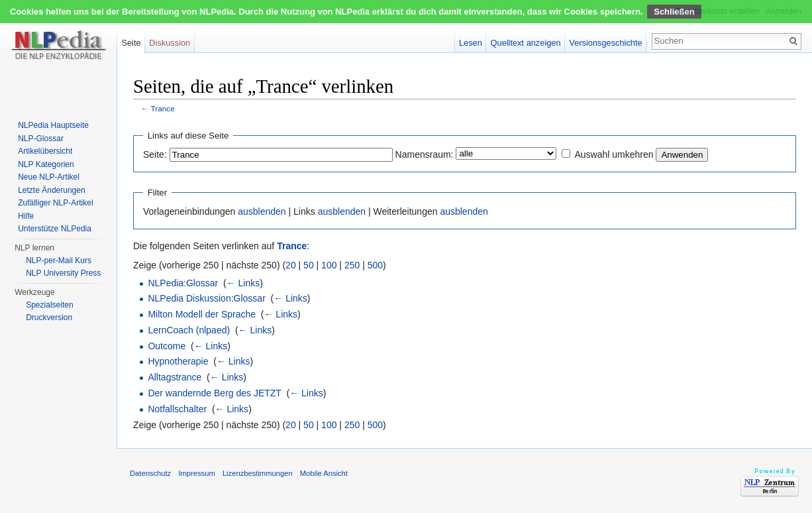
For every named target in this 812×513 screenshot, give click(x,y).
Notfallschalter (177, 409)
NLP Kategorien (46, 164)
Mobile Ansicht (324, 473)
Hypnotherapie (178, 361)
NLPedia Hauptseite (53, 125)
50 (309, 265)
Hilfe (26, 216)
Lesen (471, 43)
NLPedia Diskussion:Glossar (206, 298)
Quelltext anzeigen (526, 43)
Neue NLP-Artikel (49, 177)
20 (291, 265)
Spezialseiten (49, 305)
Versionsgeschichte (605, 43)
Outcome (167, 346)
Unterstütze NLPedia (55, 229)
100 (329, 265)
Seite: (155, 154)
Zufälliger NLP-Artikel (55, 203)
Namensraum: (425, 154)
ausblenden (262, 211)
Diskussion (170, 43)
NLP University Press (63, 273)
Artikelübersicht (45, 151)
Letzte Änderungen (51, 190)
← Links (243, 283)
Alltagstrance (175, 377)
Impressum (196, 473)
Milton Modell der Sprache (202, 314)
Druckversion (49, 317)
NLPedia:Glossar (183, 283)
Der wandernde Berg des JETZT (214, 393)
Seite (131, 43)
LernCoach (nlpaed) (189, 330)
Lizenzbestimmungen (258, 473)
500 (375, 265)
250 (352, 265)
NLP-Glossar (41, 139)
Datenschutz (150, 473)
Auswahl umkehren (614, 154)
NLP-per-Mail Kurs (59, 260)
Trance (163, 108)
